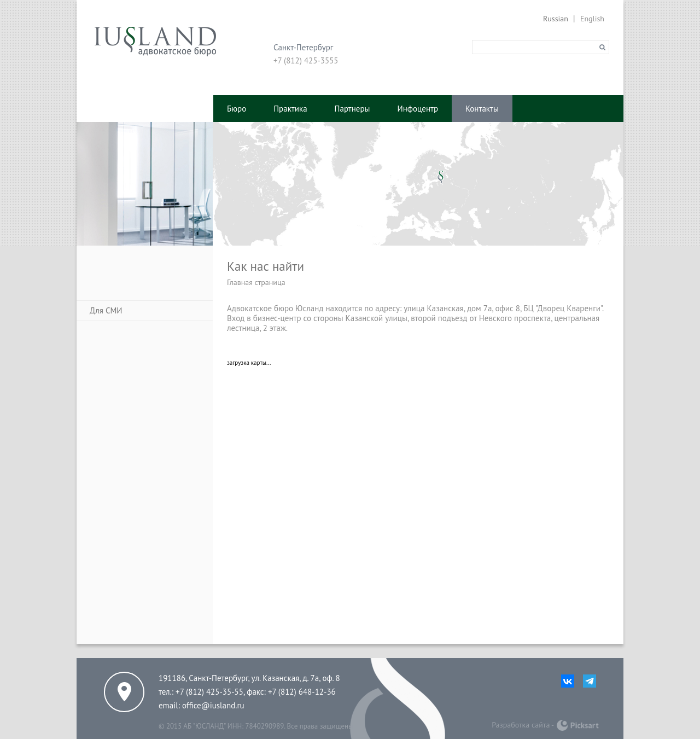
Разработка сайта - (523, 725)
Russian (556, 19)
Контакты (482, 109)
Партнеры (352, 109)
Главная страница (256, 282)
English (592, 19)
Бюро (237, 109)
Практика (290, 109)
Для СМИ (106, 310)
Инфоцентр (418, 109)
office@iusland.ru (213, 705)
